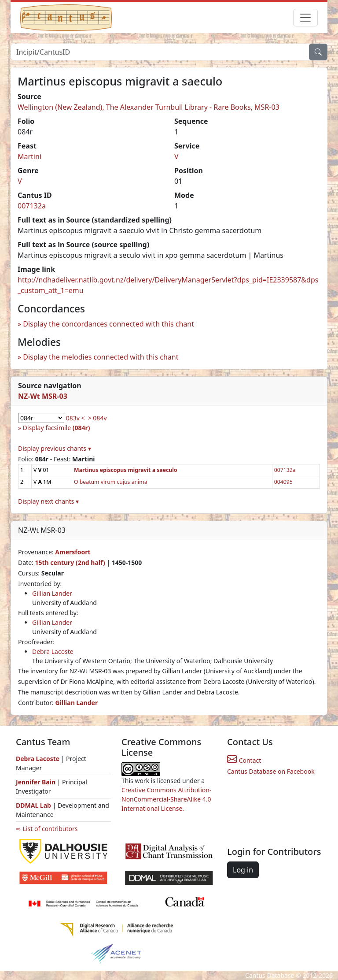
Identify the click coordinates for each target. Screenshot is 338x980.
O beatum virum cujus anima (111, 482)
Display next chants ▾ (48, 501)
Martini (29, 156)
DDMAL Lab (33, 805)
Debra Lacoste (53, 651)
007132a (32, 206)
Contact (244, 760)
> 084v (97, 418)
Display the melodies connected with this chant (101, 357)
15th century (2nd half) (70, 562)
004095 (283, 482)
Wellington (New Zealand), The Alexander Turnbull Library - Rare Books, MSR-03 (149, 107)
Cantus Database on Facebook (271, 771)
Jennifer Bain (37, 782)
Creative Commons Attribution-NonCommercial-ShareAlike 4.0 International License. (166, 799)
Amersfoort (73, 552)
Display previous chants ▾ (55, 448)
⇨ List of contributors (47, 829)
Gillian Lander (52, 593)
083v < (75, 418)
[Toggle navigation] (305, 18)
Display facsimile (57, 428)
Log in (243, 870)
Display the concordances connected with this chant (108, 324)
